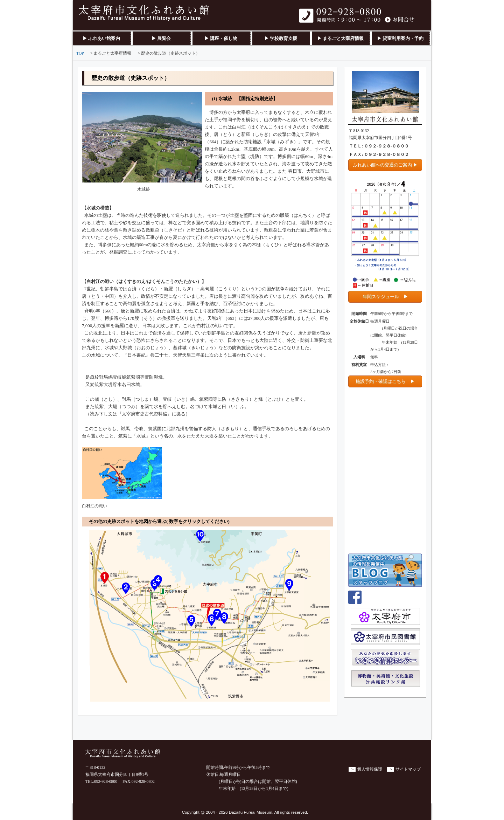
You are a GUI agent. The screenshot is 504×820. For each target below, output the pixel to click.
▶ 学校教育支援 (281, 38)
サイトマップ (408, 769)
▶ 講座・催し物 (221, 38)
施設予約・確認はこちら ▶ (385, 381)
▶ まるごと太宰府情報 (340, 38)
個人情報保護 (370, 769)
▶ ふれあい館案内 (101, 38)
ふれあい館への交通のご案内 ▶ (385, 165)
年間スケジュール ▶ (385, 297)
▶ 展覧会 (161, 38)
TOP (80, 53)
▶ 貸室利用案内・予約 (400, 38)
